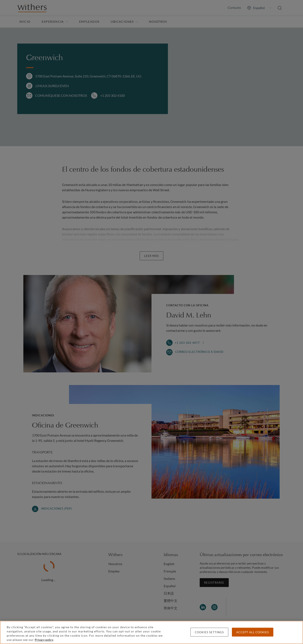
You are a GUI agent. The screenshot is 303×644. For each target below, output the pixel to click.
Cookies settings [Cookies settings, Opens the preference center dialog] (209, 632)
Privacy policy (44, 640)
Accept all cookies (253, 632)
